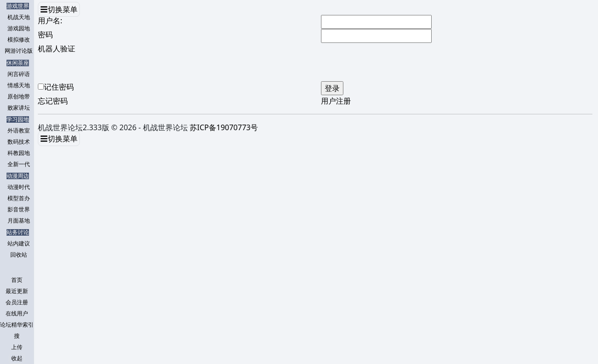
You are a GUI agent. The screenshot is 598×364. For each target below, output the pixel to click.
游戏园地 (19, 28)
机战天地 (19, 17)
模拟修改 (19, 40)
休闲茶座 (18, 63)
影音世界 (19, 210)
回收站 (19, 255)
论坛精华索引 (17, 325)
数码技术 (19, 142)
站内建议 (19, 244)
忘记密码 (53, 101)
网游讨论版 (19, 51)
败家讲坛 (19, 108)
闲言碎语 (19, 74)
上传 (17, 347)
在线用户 (17, 314)
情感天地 (19, 85)
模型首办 (19, 198)
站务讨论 (18, 232)
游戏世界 (18, 6)
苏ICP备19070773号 (224, 127)
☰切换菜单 (59, 9)
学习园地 (18, 119)
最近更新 (17, 291)
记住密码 (59, 87)
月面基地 (19, 221)
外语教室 (19, 131)
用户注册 (336, 101)
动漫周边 (18, 176)
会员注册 (17, 302)
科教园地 (19, 153)
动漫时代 (19, 187)
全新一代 (19, 164)
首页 (17, 280)
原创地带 (19, 97)
